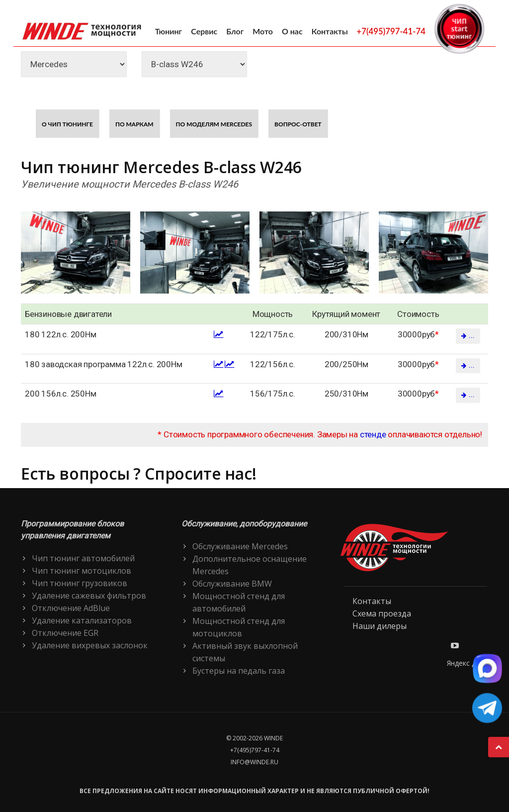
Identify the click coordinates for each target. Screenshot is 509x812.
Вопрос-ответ (298, 124)
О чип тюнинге (67, 124)
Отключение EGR (65, 633)
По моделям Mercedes (214, 124)
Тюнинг (169, 31)
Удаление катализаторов (82, 620)
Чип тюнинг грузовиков (80, 583)
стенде (373, 434)
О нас (292, 31)
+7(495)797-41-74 (391, 31)
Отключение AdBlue (71, 608)
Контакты (330, 31)
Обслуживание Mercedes (240, 546)
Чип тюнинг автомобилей (83, 558)
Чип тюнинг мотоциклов (82, 571)
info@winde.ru (254, 762)
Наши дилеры (380, 626)
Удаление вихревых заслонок (90, 645)
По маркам (134, 124)
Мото (263, 31)
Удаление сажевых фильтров (89, 596)
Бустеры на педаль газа (239, 671)
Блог (235, 31)
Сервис (204, 31)
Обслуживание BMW (232, 584)
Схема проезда (382, 613)
